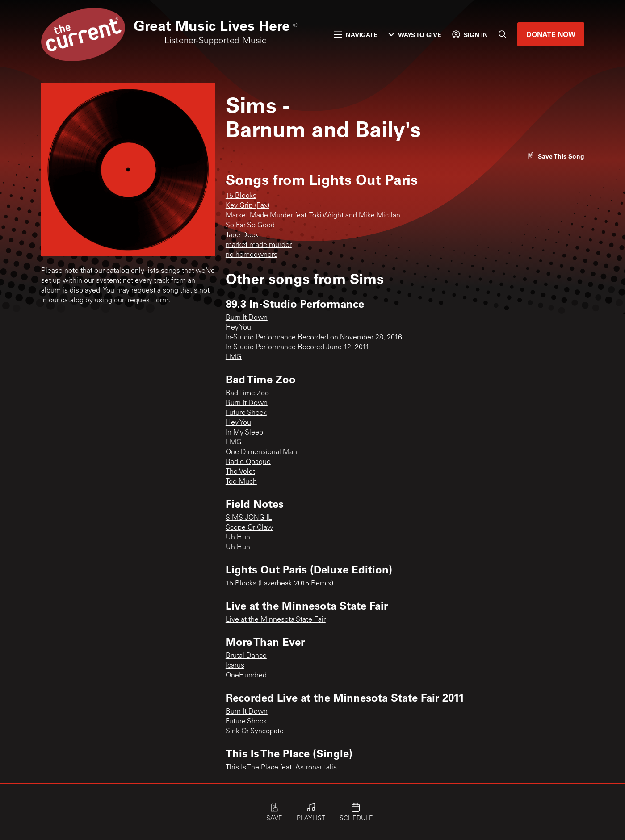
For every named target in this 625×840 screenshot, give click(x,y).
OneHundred (246, 676)
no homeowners (252, 255)
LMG (234, 357)
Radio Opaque (248, 462)
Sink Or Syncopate (255, 731)
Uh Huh (238, 538)
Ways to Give (415, 35)
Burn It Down (247, 318)
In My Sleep (244, 433)
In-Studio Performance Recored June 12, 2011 (298, 347)
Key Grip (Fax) (247, 206)
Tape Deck (242, 235)
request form (148, 301)
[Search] (503, 34)
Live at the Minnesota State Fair (276, 620)
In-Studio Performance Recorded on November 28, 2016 (314, 338)
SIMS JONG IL (249, 518)
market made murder (259, 245)
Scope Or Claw (249, 528)
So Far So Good (250, 226)
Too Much (241, 482)
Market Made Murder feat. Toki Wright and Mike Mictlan (313, 216)
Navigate (356, 35)
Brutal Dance (246, 656)
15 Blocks (241, 196)
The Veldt (240, 472)
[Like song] (556, 156)
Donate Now (551, 34)
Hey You (238, 328)
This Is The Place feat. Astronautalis (281, 768)
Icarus (235, 666)
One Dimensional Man (261, 452)
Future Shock (246, 413)
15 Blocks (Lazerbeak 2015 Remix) (279, 584)
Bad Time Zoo (247, 393)
